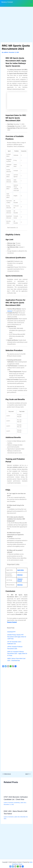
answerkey (17, 803)
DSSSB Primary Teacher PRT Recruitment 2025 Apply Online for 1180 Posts (17, 637)
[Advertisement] (16, 25)
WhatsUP (20, 581)
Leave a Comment (9, 803)
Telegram (20, 579)
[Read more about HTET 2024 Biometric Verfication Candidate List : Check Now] (17, 791)
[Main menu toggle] (31, 2)
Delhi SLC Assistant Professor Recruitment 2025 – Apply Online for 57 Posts (17, 654)
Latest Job (23, 803)
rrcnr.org (10, 311)
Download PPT (11, 632)
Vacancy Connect (7, 2)
